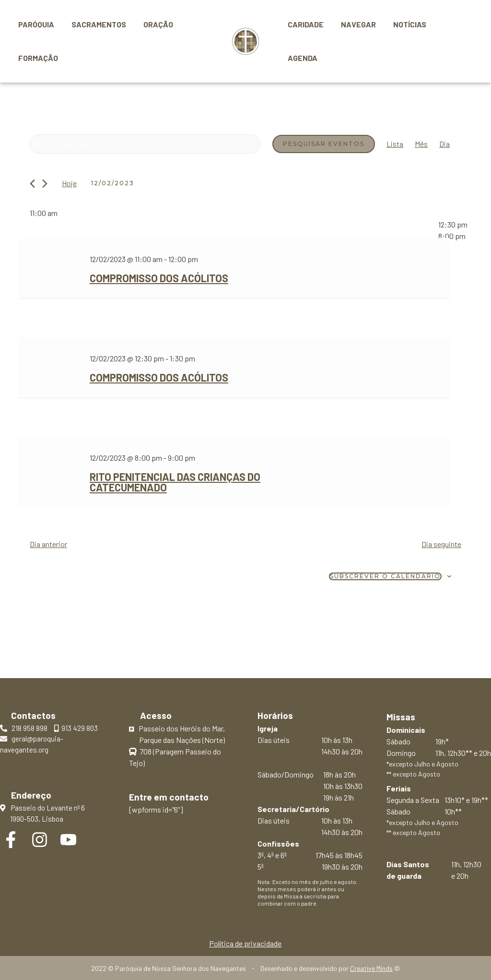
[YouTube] (68, 840)
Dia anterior (48, 544)
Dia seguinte (441, 544)
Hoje (69, 183)
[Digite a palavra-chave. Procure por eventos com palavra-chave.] (145, 144)
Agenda (302, 58)
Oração (153, 24)
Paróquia (35, 24)
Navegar (356, 24)
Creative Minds (371, 968)
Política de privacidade (245, 943)
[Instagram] (40, 840)
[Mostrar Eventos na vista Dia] (444, 144)
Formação (37, 58)
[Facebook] (11, 840)
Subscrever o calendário (385, 576)
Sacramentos (96, 24)
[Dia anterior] (32, 184)
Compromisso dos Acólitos (159, 278)
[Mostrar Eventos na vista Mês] (421, 144)
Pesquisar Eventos (324, 144)
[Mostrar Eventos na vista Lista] (395, 144)
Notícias (405, 24)
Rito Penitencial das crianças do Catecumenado (175, 482)
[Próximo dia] (45, 184)
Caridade (305, 24)
